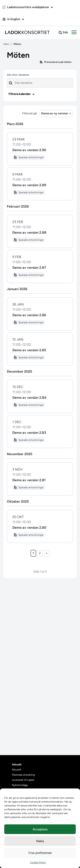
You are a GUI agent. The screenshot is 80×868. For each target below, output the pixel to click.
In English (13, 19)
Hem (6, 44)
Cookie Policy (38, 862)
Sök (63, 32)
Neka (40, 841)
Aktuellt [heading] (17, 765)
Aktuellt (17, 770)
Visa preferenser (40, 853)
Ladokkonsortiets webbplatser (28, 7)
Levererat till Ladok (23, 780)
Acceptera (40, 829)
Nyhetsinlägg (20, 785)
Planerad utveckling (23, 775)
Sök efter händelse (18, 75)
